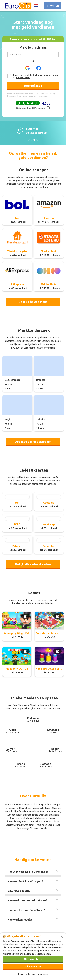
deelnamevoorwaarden (44, 75)
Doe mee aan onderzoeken (33, 442)
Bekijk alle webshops (33, 302)
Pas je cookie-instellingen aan (33, 974)
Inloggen (53, 5)
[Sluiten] (62, 936)
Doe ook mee (33, 86)
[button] (37, 6)
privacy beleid (23, 77)
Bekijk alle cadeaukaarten (33, 564)
